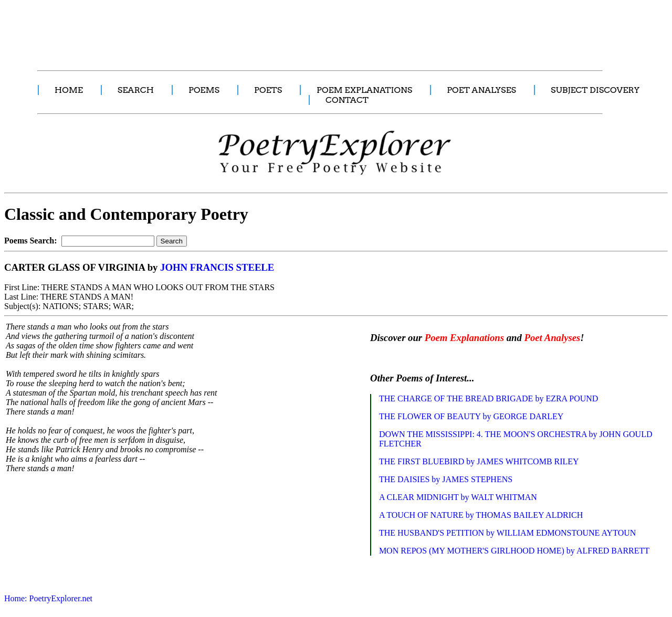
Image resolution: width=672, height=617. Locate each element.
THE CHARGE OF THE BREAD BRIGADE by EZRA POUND (489, 398)
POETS (268, 90)
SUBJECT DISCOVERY (595, 90)
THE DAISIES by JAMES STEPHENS (446, 479)
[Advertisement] (197, 29)
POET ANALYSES (481, 90)
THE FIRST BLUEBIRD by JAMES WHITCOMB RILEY (479, 461)
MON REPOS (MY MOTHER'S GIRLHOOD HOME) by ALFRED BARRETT (514, 551)
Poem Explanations (464, 338)
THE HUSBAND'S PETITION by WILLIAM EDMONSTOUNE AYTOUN (507, 533)
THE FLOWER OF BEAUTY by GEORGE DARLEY (471, 416)
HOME (69, 90)
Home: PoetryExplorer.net (48, 598)
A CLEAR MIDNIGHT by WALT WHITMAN (458, 497)
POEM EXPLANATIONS (364, 90)
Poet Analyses (552, 338)
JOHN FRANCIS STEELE (217, 267)
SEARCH (136, 90)
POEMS (204, 90)
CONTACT (347, 100)
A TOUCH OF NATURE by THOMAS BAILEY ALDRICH (481, 515)
